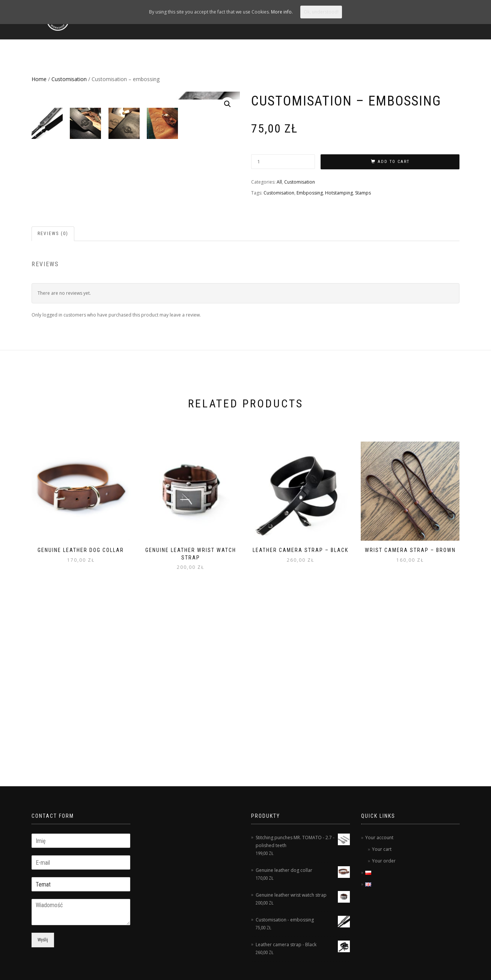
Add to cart (394, 162)
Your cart (382, 849)
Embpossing (310, 193)
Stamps (363, 193)
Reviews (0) (53, 378)
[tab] (53, 379)
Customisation (69, 79)
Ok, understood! (321, 12)
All (279, 182)
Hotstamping (339, 193)
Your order (384, 861)
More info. (282, 12)
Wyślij (43, 940)
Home (39, 79)
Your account (379, 838)
